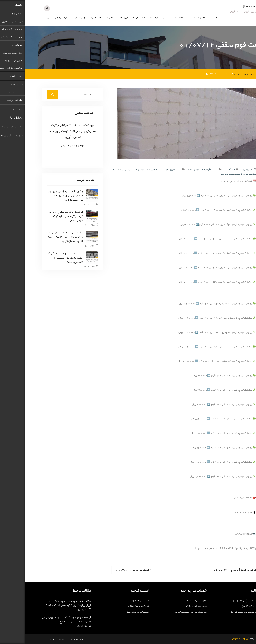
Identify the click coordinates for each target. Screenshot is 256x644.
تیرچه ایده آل (226, 6)
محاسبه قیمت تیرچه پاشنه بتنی (62, 18)
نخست (190, 18)
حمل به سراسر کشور (171, 601)
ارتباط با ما (86, 18)
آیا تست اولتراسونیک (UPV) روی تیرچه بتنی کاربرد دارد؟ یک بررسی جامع (40, 216)
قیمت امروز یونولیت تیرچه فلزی (140, 169)
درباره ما (99, 18)
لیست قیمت (133, 18)
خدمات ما (154, 18)
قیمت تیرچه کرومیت (113, 601)
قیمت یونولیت (202, 174)
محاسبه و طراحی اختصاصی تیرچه (165, 612)
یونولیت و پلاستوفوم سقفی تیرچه (222, 612)
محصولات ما (174, 18)
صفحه (56, 639)
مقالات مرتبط (113, 18)
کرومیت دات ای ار (215, 638)
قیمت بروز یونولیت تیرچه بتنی (111, 169)
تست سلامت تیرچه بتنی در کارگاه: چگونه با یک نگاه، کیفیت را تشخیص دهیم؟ (40, 258)
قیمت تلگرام (186, 169)
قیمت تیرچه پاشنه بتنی (112, 612)
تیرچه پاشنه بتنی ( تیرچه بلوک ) (223, 601)
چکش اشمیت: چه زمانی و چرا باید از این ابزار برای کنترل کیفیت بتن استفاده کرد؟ (40, 195)
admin (206, 169)
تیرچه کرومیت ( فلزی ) (228, 606)
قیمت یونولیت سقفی (32, 18)
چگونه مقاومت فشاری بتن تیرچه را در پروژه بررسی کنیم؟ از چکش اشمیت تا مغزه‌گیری (40, 237)
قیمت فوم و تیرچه (171, 169)
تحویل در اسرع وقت (171, 606)
